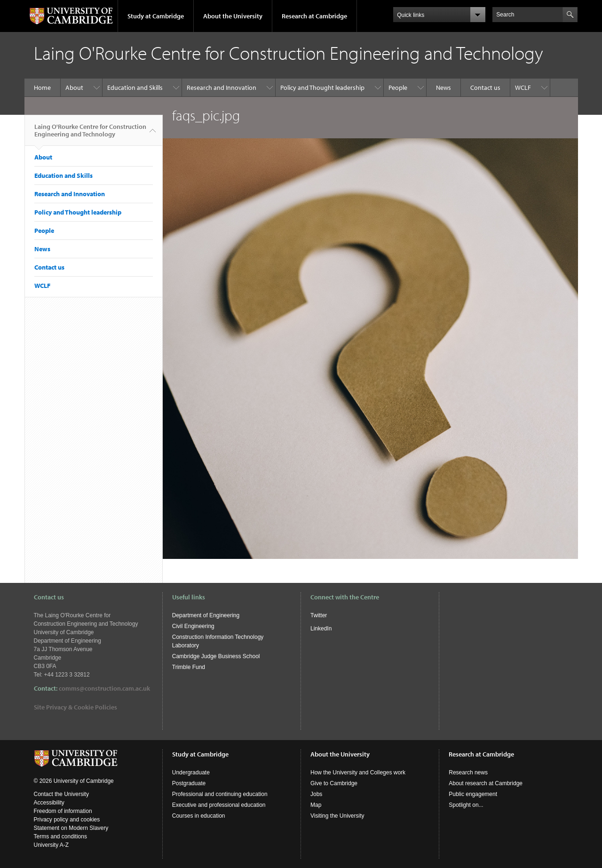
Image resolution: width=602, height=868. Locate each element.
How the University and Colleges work (358, 772)
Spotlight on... (466, 805)
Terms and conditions (60, 836)
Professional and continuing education (220, 794)
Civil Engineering (193, 626)
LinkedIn (321, 629)
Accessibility (49, 803)
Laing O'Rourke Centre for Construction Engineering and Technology (90, 134)
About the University (233, 16)
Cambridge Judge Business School (216, 656)
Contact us (485, 88)
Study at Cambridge (156, 16)
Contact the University (61, 794)
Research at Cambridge (314, 16)
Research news (468, 772)
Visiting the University (337, 816)
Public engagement (473, 794)
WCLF (523, 88)
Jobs (316, 794)
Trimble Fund (189, 667)
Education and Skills (135, 88)
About (74, 88)
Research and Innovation (222, 88)
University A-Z (51, 845)
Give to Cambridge (334, 783)
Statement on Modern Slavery (71, 828)
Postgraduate (189, 783)
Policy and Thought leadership (322, 88)
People (398, 88)
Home (42, 88)
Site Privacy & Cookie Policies (75, 707)
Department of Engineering (206, 615)
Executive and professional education (219, 805)
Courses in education (199, 816)
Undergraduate (191, 772)
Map (316, 805)
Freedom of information (63, 811)
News (444, 88)
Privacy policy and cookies (67, 820)
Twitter (319, 615)
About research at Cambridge (486, 783)
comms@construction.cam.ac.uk (104, 688)
